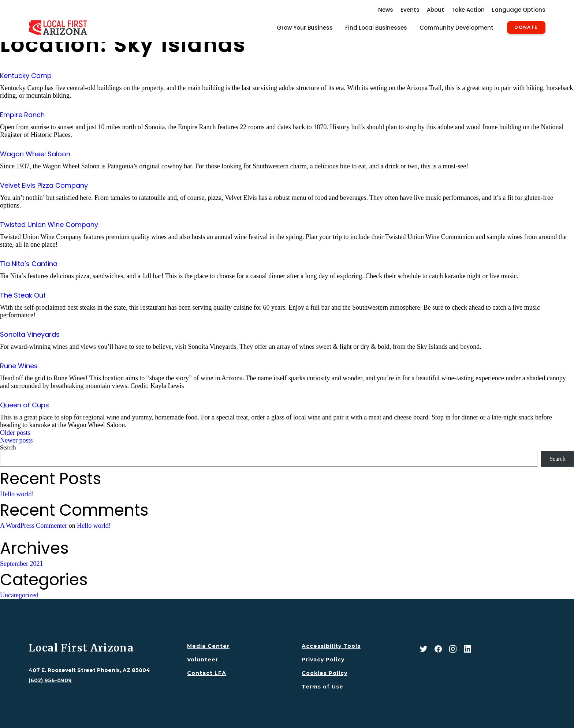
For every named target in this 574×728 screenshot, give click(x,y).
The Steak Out (23, 295)
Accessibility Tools (331, 646)
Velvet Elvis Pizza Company (44, 185)
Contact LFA (207, 673)
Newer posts (16, 440)
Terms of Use (323, 687)
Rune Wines (19, 366)
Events (410, 10)
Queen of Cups (25, 405)
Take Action (468, 10)
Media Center (208, 646)
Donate (526, 27)
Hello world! (17, 494)
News (386, 10)
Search (8, 447)
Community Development (456, 28)
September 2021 (21, 564)
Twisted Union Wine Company (49, 225)
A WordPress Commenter (33, 526)
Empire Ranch (22, 115)
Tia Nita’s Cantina (29, 264)
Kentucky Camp (26, 76)
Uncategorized (19, 595)
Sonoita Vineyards (30, 334)
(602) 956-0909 (50, 680)
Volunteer (203, 660)
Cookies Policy (325, 673)
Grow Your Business (305, 28)
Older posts (15, 433)
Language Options (519, 10)
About (435, 10)
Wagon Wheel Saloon (35, 154)
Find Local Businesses (376, 28)
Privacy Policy (323, 660)
